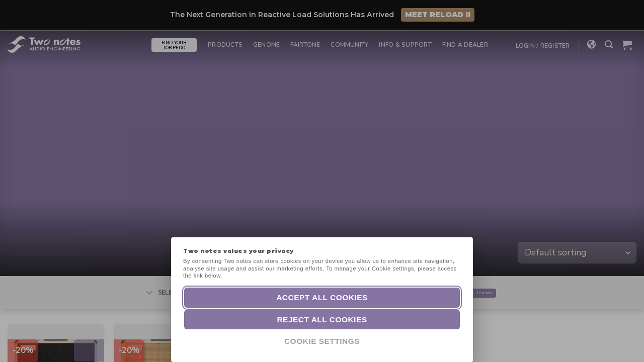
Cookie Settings (322, 341)
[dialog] (625, 342)
